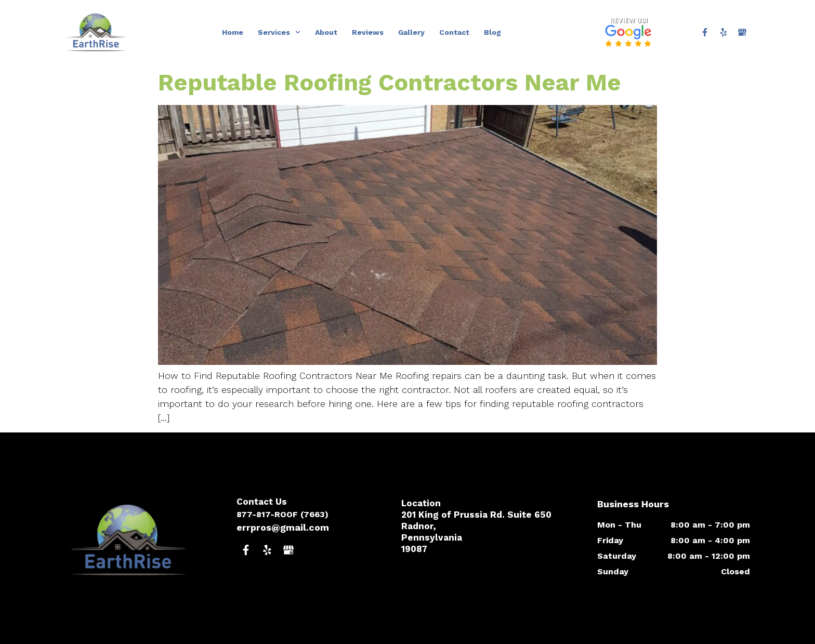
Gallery (411, 32)
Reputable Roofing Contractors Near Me (390, 82)
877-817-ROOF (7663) (282, 514)
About (326, 32)
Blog (492, 32)
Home (233, 32)
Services (279, 32)
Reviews (368, 32)
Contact (454, 32)
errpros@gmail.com (283, 527)
